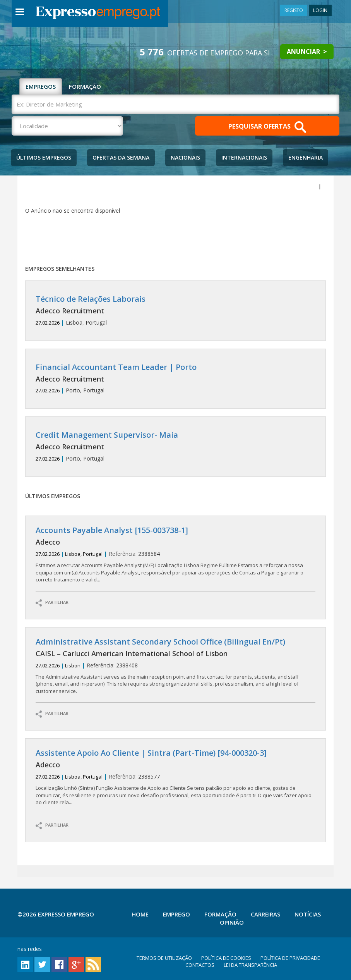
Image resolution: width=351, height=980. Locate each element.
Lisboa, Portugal (175, 310)
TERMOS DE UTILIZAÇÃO (164, 958)
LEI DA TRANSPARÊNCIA (250, 965)
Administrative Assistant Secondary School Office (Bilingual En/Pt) (160, 642)
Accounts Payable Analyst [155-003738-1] (112, 530)
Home (140, 914)
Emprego (176, 914)
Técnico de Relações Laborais (91, 299)
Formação (220, 914)
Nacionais (185, 157)
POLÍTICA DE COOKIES (226, 958)
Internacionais (244, 157)
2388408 (175, 666)
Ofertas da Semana (121, 157)
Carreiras (265, 914)
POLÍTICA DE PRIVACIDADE (290, 958)
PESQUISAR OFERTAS (267, 127)
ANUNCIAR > (307, 52)
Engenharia (306, 157)
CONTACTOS (200, 965)
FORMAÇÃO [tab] (85, 86)
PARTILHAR (52, 603)
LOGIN (320, 10)
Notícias (308, 914)
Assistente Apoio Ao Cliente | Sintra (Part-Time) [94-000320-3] (151, 753)
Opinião (232, 922)
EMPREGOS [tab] (41, 86)
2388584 (175, 554)
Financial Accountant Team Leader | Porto (116, 367)
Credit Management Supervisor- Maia (107, 435)
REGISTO (294, 10)
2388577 (175, 777)
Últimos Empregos (44, 157)
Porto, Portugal (175, 379)
